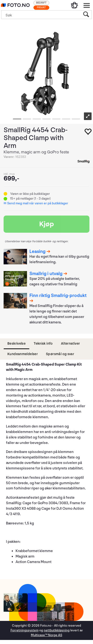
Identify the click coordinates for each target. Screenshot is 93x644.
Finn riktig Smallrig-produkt (58, 296)
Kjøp (47, 224)
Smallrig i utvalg (46, 274)
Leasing (37, 252)
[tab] (16, 344)
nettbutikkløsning (57, 630)
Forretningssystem (25, 630)
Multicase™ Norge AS (46, 635)
